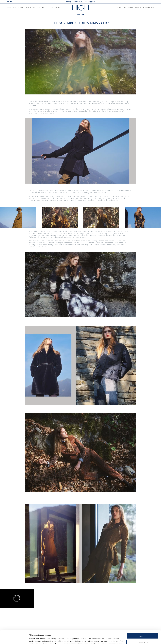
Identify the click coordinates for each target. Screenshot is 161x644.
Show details (34, 640)
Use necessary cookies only (142, 636)
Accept (142, 623)
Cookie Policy (112, 633)
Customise (142, 629)
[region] (17, 599)
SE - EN (10, 2)
